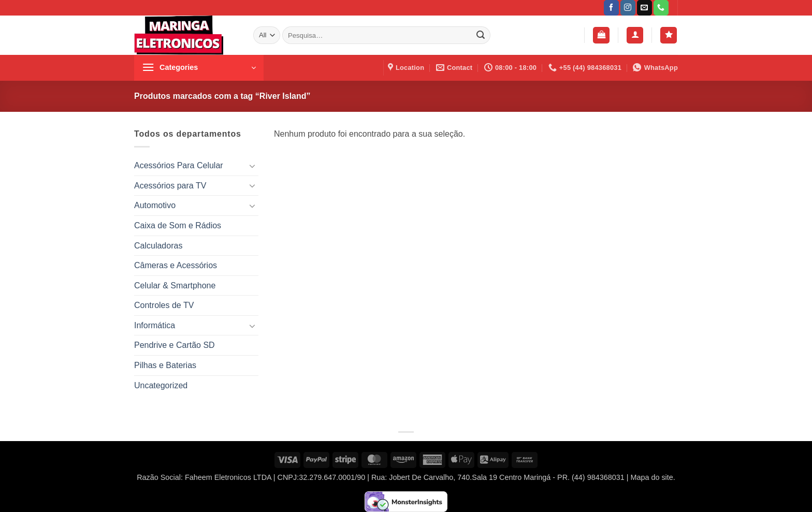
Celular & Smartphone (175, 286)
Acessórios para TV (170, 186)
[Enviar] (481, 35)
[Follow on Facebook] (611, 8)
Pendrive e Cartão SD (175, 345)
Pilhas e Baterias (165, 365)
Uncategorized (161, 385)
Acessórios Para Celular (179, 165)
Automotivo (155, 205)
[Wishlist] (669, 35)
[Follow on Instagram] (628, 8)
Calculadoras (158, 246)
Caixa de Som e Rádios (178, 225)
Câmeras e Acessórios (176, 265)
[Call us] (661, 8)
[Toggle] (252, 166)
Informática (155, 325)
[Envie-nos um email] (644, 8)
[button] (601, 35)
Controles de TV (164, 305)
